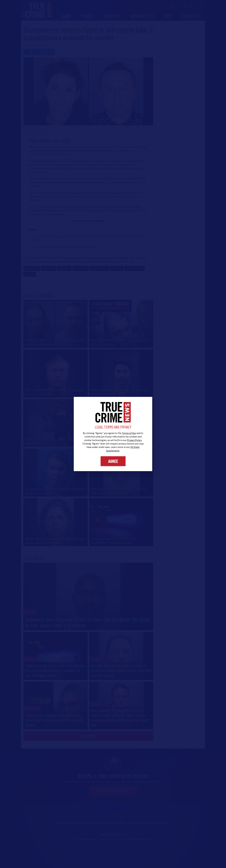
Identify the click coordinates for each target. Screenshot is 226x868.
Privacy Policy (134, 440)
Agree (113, 461)
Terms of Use (129, 433)
